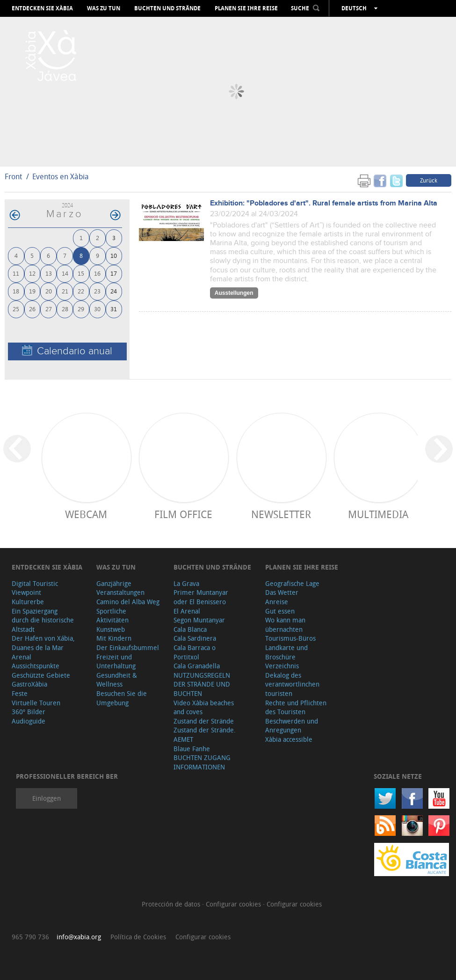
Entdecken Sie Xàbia (42, 8)
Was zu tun (104, 8)
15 (81, 273)
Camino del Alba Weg (128, 602)
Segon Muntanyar (199, 620)
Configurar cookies (234, 904)
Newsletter (281, 514)
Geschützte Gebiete (41, 675)
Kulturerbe (28, 602)
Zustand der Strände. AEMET (205, 735)
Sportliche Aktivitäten (112, 616)
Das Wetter (282, 592)
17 (114, 273)
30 (97, 309)
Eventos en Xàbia (61, 176)
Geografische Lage (292, 583)
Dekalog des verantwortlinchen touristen (292, 684)
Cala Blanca (190, 629)
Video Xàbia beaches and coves (204, 707)
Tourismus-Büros (290, 638)
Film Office (183, 514)
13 (49, 273)
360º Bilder (29, 712)
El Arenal (187, 611)
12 (32, 273)
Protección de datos (172, 904)
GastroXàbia (29, 684)
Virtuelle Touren (36, 703)
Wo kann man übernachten (285, 625)
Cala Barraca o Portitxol (195, 652)
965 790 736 (30, 937)
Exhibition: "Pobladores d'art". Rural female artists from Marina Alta (324, 203)
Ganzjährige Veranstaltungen (120, 588)
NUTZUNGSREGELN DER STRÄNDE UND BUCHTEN (202, 684)
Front (13, 176)
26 (32, 309)
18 (16, 291)
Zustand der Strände (204, 721)
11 (16, 273)
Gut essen (280, 611)
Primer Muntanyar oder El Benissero (201, 597)
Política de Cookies (138, 937)
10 (114, 255)
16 (97, 273)
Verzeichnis (282, 666)
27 (49, 309)
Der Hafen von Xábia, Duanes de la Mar (43, 643)
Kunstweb (111, 629)
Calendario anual (67, 351)
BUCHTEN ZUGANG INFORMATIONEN (202, 762)
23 (97, 291)
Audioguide (29, 721)
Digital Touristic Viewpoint (35, 588)
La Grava (186, 583)
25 (16, 309)
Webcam (86, 514)
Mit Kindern (114, 638)
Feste (20, 693)
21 (65, 291)
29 (81, 309)
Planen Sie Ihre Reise (246, 8)
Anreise (277, 602)
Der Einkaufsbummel (128, 647)
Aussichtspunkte (36, 666)
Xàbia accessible (289, 739)
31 (114, 309)
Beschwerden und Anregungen (292, 726)
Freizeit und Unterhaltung (116, 662)
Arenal (22, 657)
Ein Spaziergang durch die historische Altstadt (43, 620)
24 (114, 291)
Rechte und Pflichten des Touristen (296, 707)
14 (65, 273)
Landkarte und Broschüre (286, 652)
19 (32, 291)
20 (49, 291)
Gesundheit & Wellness (117, 680)
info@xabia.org (79, 937)
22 (81, 291)
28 (65, 309)
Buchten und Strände (167, 8)
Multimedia (378, 514)
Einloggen (47, 798)
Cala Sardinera (195, 638)
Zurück (429, 180)
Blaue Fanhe (192, 749)
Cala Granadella (197, 666)
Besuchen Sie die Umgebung (122, 698)
